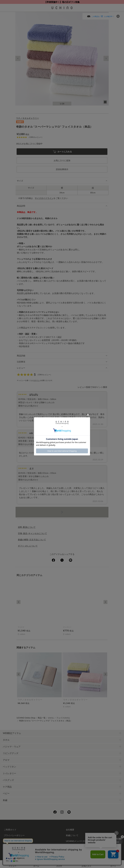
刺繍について (72, 835)
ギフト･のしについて (28, 546)
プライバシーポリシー (14, 835)
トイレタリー (9, 773)
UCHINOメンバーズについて (79, 841)
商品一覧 (42, 718)
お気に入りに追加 (62, 160)
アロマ (6, 760)
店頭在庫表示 (62, 169)
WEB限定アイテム (12, 733)
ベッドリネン (9, 767)
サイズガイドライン (44, 198)
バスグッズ (8, 780)
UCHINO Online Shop (26, 718)
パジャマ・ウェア (12, 747)
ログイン (37, 380)
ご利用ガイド (10, 830)
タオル (51, 718)
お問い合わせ (62, 848)
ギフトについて (11, 841)
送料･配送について (27, 527)
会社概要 (70, 830)
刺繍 (5, 800)
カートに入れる (62, 152)
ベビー (6, 793)
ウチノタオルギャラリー (27, 118)
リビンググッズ (11, 753)
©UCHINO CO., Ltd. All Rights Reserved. (62, 855)
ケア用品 (7, 787)
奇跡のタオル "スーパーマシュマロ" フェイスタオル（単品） (46, 721)
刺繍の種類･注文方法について (32, 540)
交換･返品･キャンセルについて (32, 533)
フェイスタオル (63, 718)
